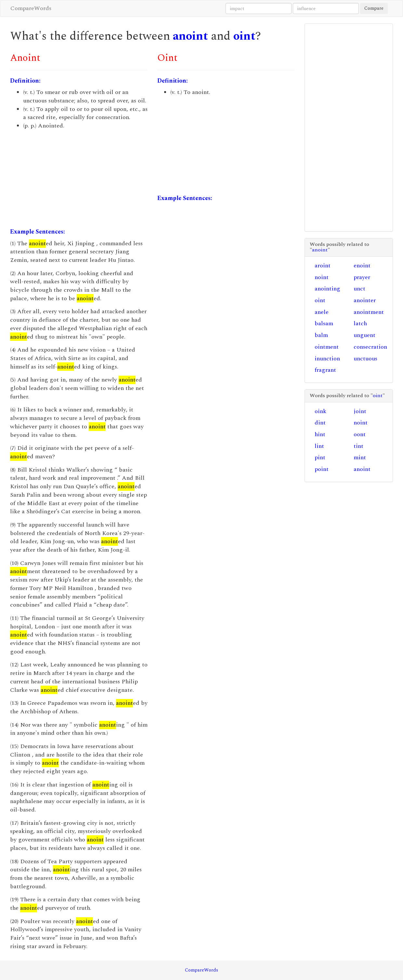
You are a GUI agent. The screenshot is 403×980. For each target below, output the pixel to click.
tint (358, 446)
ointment (327, 347)
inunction (327, 359)
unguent (364, 335)
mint (360, 457)
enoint (362, 266)
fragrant (325, 370)
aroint (323, 266)
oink (320, 411)
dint (320, 423)
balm (321, 335)
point (322, 469)
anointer (365, 300)
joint (360, 411)
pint (320, 457)
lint (319, 446)
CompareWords (31, 8)
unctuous (365, 359)
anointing (327, 289)
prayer (362, 277)
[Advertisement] (79, 179)
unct (359, 289)
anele (322, 312)
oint (244, 36)
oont (360, 434)
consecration (370, 347)
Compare (374, 8)
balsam (324, 323)
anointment (369, 312)
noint (322, 277)
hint (320, 434)
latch (360, 323)
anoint (190, 36)
